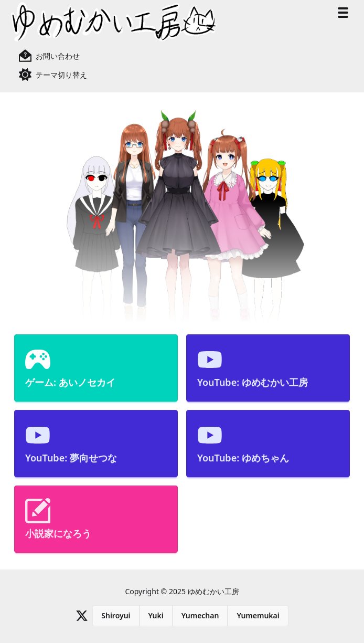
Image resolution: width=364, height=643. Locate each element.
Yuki (156, 615)
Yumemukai (258, 615)
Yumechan (200, 615)
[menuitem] (96, 368)
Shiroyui (116, 615)
